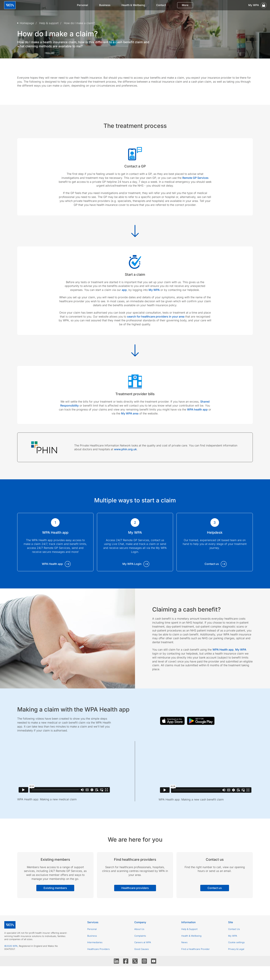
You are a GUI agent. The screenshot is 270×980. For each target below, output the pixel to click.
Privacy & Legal (236, 949)
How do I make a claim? (79, 23)
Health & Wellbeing (133, 5)
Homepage (27, 23)
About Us (139, 929)
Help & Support (189, 929)
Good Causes (142, 949)
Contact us (212, 564)
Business (105, 5)
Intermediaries (95, 942)
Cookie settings (236, 942)
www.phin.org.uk (125, 449)
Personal (82, 5)
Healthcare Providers (98, 949)
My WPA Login (132, 564)
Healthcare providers (135, 888)
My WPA (154, 290)
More (185, 5)
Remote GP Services (195, 178)
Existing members (55, 888)
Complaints (140, 936)
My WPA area (130, 413)
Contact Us (234, 929)
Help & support (49, 23)
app (124, 290)
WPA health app (197, 409)
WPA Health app (52, 564)
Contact (161, 5)
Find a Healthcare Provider (196, 949)
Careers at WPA (143, 942)
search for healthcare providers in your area (156, 317)
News (184, 942)
